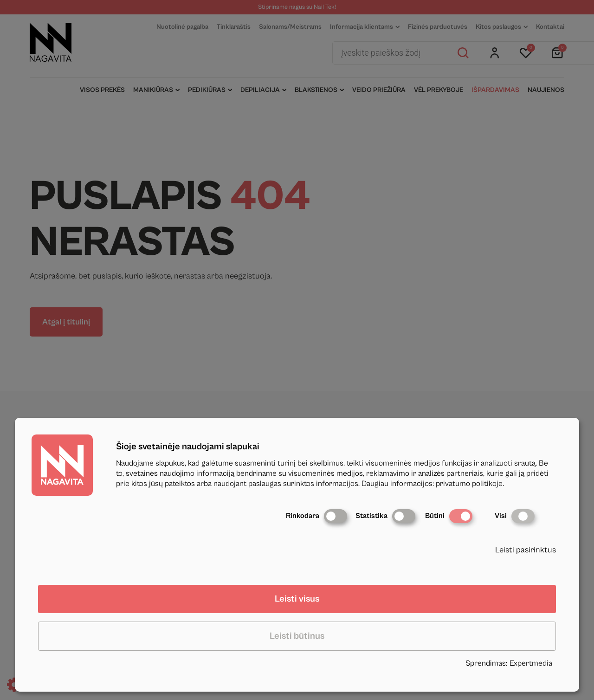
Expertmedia (531, 663)
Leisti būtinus (297, 636)
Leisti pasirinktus (526, 550)
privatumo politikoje (469, 484)
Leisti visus (297, 599)
